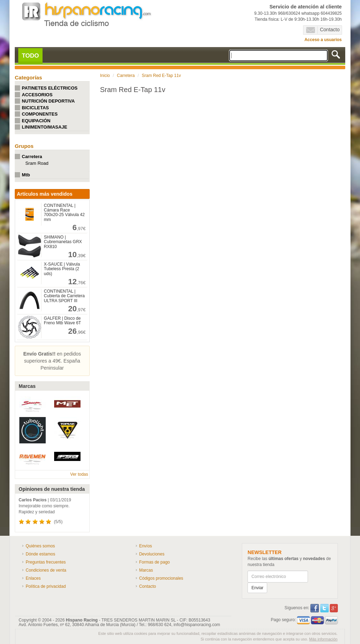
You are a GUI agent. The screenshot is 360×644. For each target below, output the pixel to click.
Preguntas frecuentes (46, 562)
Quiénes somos (40, 546)
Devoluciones (152, 554)
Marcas (146, 570)
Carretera (32, 157)
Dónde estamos (40, 554)
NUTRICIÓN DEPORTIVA (48, 101)
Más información (323, 639)
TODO (30, 56)
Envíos (146, 546)
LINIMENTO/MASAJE (44, 127)
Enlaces (33, 578)
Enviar (257, 588)
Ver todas (79, 474)
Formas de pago (155, 562)
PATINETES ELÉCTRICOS (50, 88)
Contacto (323, 30)
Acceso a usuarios (323, 40)
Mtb (26, 175)
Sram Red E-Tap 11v (161, 76)
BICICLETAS (35, 108)
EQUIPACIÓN (36, 121)
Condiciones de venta (46, 570)
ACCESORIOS (37, 95)
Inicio (105, 76)
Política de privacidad (46, 586)
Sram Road (37, 163)
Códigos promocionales (161, 578)
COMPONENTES (40, 114)
